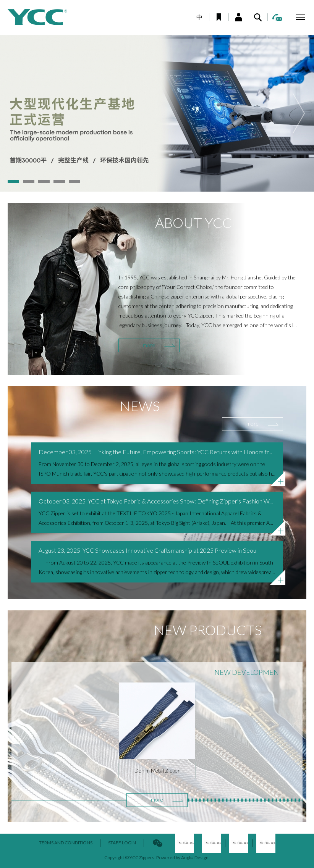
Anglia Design (195, 858)
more (149, 345)
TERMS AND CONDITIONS (66, 843)
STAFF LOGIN (122, 843)
